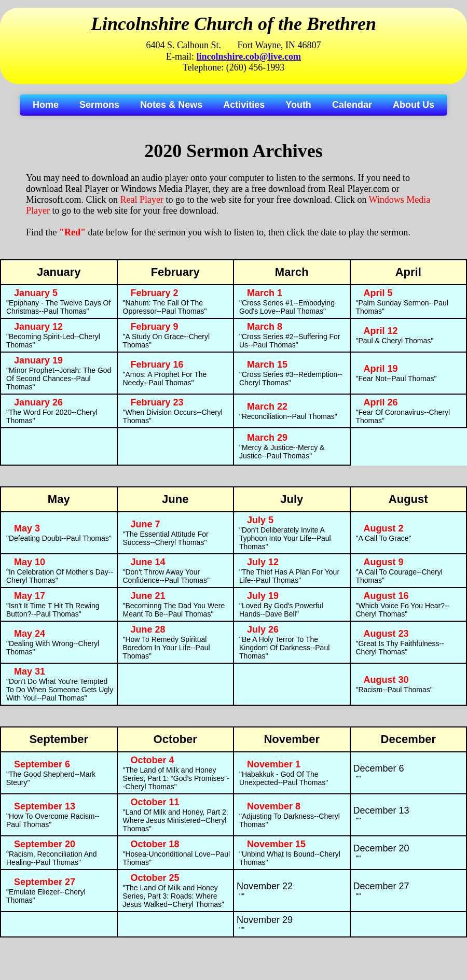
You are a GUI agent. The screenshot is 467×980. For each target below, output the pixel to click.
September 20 (45, 844)
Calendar (352, 105)
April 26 (381, 402)
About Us (414, 105)
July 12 (263, 562)
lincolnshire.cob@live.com (249, 57)
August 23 (386, 634)
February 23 (157, 402)
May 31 (30, 671)
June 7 (146, 524)
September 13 (45, 806)
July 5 (260, 520)
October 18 (155, 844)
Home (46, 105)
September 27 (45, 882)
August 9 (384, 562)
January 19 (38, 360)
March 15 (267, 365)
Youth (298, 105)
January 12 (38, 327)
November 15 (276, 844)
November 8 (274, 806)
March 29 (267, 438)
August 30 (386, 680)
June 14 (148, 562)
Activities (244, 105)
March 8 (265, 327)
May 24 (30, 634)
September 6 (42, 764)
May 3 (27, 528)
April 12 (381, 331)
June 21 (148, 596)
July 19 (263, 596)
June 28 (148, 629)
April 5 (378, 293)
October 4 (153, 760)
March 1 (265, 293)
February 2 (155, 293)
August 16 (386, 596)
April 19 (381, 369)
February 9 (155, 327)
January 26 (38, 402)
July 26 (263, 629)
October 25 (155, 878)
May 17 (30, 596)
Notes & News (171, 105)
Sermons (99, 105)
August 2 (384, 528)
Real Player (141, 200)
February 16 (157, 365)
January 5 (36, 293)
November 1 (274, 764)
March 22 (267, 407)
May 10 (30, 562)
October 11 (155, 802)
